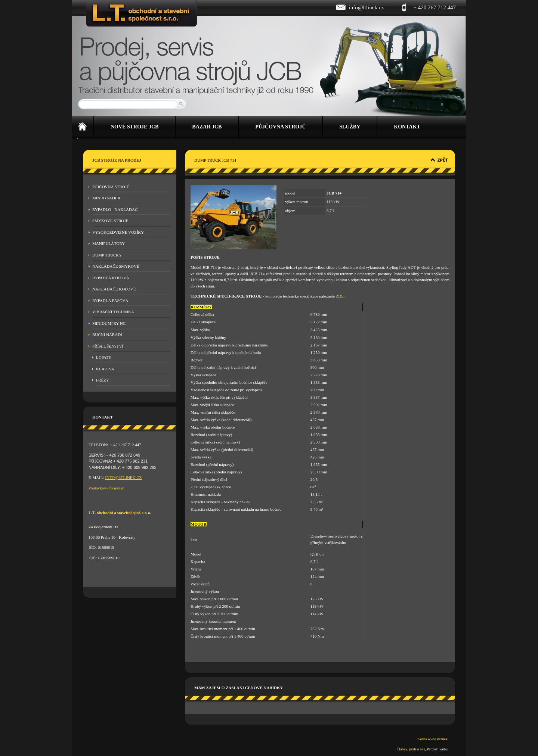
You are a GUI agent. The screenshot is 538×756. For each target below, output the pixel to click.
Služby (350, 127)
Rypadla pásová (110, 301)
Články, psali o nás (411, 749)
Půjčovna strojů (111, 187)
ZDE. (340, 296)
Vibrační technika (113, 312)
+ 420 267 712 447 (435, 7)
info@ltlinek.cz (366, 7)
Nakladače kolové (114, 289)
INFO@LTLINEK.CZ (123, 477)
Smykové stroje (110, 221)
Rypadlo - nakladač (115, 209)
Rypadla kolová (111, 278)
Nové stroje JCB (134, 127)
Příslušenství (108, 346)
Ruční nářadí (107, 335)
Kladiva (105, 369)
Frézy (103, 380)
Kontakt (407, 127)
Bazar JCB (207, 127)
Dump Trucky (107, 255)
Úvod (83, 127)
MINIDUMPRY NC (109, 323)
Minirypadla (106, 198)
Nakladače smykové (116, 266)
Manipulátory (109, 243)
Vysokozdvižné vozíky (118, 232)
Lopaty (104, 357)
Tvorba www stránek (432, 739)
